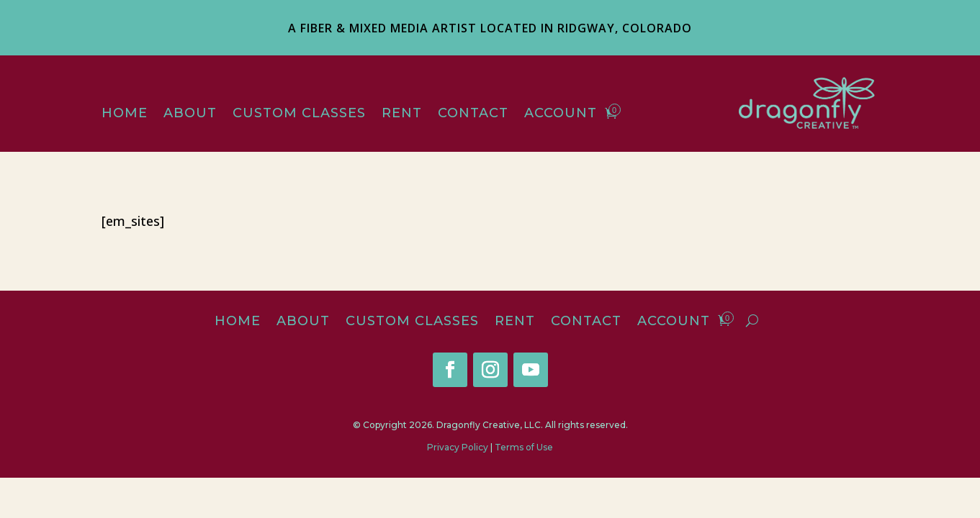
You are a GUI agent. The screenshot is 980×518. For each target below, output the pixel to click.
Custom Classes (299, 114)
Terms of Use (524, 447)
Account (561, 114)
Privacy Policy (458, 447)
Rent (402, 114)
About (190, 114)
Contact (473, 114)
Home (125, 114)
